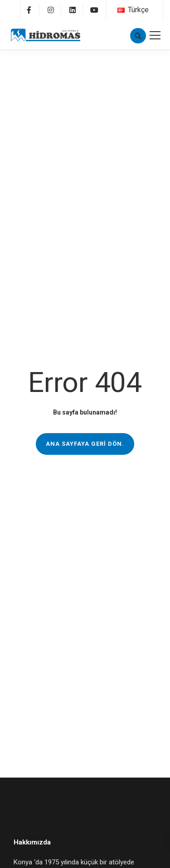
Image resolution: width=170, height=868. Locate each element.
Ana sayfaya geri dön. (85, 444)
